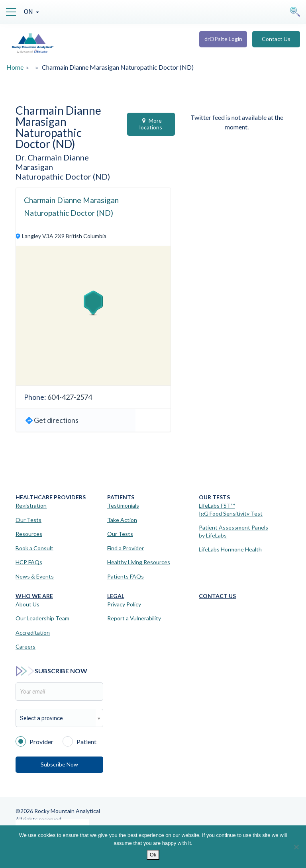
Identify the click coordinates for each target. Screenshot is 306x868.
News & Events (35, 576)
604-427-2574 (70, 397)
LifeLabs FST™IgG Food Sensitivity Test (231, 509)
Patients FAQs (126, 576)
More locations (151, 124)
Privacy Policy (124, 604)
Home (15, 67)
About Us (27, 604)
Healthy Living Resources (139, 562)
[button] (93, 303)
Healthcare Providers (51, 497)
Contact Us (276, 39)
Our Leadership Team (42, 618)
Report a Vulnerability (134, 618)
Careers (25, 646)
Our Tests (28, 520)
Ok (153, 855)
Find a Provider (126, 548)
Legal (116, 596)
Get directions (56, 420)
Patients (121, 497)
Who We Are (34, 596)
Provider (34, 741)
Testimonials (123, 505)
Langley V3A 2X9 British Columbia (64, 236)
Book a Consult (34, 548)
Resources (29, 534)
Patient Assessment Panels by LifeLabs (233, 531)
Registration (31, 505)
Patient (79, 741)
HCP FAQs (29, 562)
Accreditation (33, 632)
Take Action (122, 520)
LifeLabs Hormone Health (230, 549)
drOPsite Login (223, 39)
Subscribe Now (59, 764)
